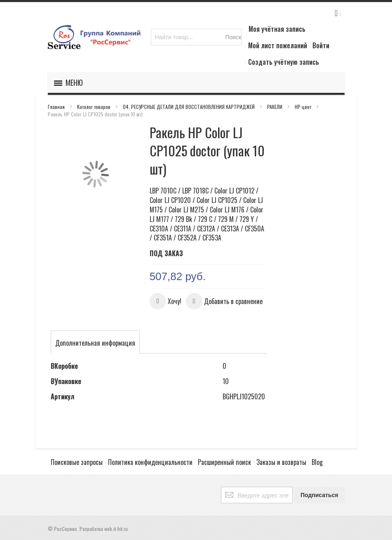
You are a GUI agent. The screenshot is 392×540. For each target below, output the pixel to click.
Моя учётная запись (277, 29)
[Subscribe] (319, 495)
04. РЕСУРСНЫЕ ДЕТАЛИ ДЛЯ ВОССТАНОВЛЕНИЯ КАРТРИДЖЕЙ (189, 107)
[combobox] (196, 37)
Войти (321, 45)
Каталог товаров (94, 107)
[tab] (95, 343)
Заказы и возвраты (281, 462)
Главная (57, 107)
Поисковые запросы (77, 462)
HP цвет (304, 107)
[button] (165, 301)
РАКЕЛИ (275, 107)
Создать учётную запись (284, 62)
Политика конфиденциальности (150, 462)
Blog (317, 462)
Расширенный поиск (224, 462)
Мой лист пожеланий (278, 45)
